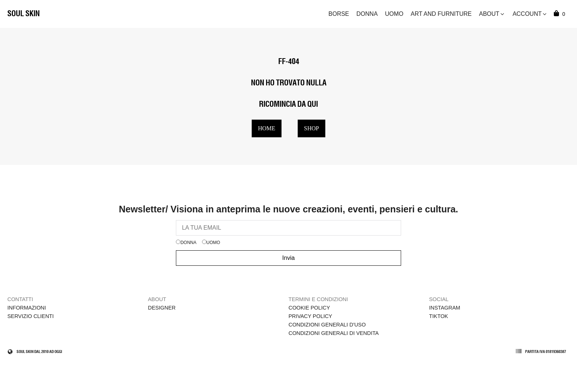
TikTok (439, 316)
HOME (267, 128)
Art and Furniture (441, 14)
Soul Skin (24, 14)
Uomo (394, 14)
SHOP (311, 128)
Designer (162, 308)
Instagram (445, 308)
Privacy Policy (310, 316)
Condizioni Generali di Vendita (334, 333)
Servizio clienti (31, 316)
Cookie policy (309, 308)
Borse (339, 14)
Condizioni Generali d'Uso (327, 325)
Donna (367, 14)
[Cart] (560, 14)
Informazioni (27, 308)
